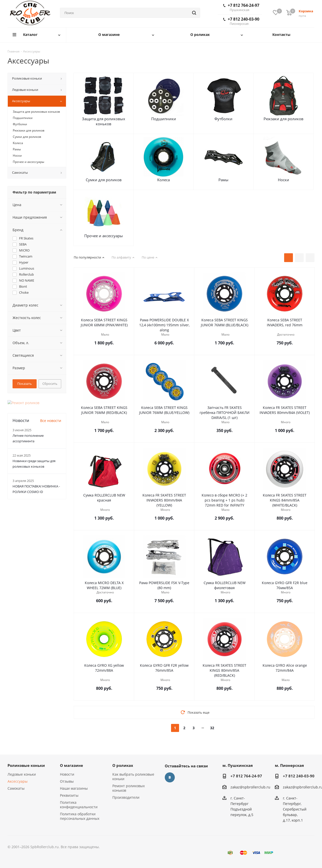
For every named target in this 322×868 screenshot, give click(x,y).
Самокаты (16, 788)
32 (212, 728)
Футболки (223, 119)
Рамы (223, 180)
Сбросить (50, 384)
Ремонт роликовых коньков (129, 788)
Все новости (51, 415)
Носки (284, 180)
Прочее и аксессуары (104, 236)
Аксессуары (18, 781)
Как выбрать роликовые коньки (133, 777)
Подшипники (164, 119)
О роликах (123, 765)
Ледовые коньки (22, 774)
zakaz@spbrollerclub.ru (250, 787)
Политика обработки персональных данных (80, 816)
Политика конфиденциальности (79, 805)
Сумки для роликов (104, 180)
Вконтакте (170, 777)
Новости (67, 774)
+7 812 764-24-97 (241, 7)
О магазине (71, 765)
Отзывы (67, 781)
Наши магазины (74, 788)
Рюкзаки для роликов (284, 119)
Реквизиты (69, 795)
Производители (126, 797)
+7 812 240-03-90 (241, 21)
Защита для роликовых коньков (104, 121)
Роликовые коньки (26, 765)
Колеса (164, 180)
